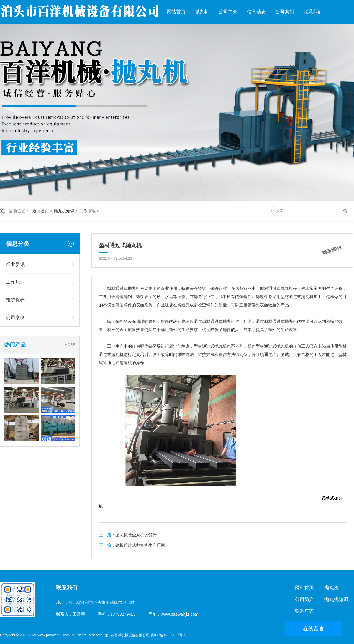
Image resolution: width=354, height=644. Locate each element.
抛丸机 (202, 12)
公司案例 (285, 12)
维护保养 (15, 300)
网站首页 (176, 12)
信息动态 (256, 12)
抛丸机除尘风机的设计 (136, 535)
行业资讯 (15, 264)
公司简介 (228, 12)
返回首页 (41, 211)
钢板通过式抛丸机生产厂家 (140, 545)
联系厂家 (304, 611)
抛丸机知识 (64, 211)
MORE (70, 345)
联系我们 (313, 12)
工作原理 (87, 211)
